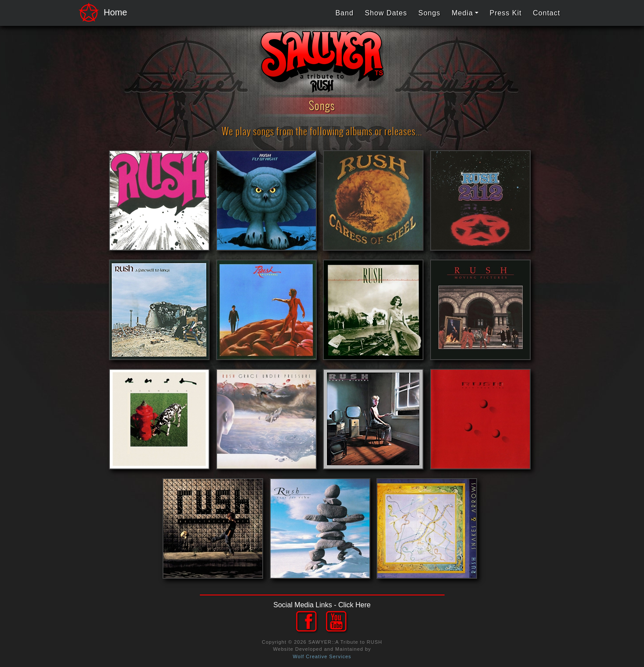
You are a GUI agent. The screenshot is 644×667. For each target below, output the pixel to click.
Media (462, 13)
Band (344, 13)
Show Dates (386, 13)
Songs (429, 13)
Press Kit (505, 13)
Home (100, 13)
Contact (546, 13)
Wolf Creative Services (322, 656)
